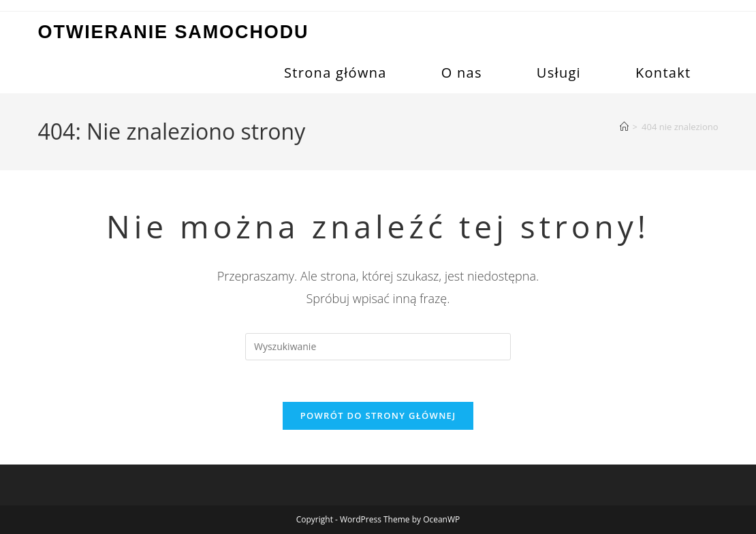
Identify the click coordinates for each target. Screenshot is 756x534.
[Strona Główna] (624, 127)
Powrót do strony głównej (378, 415)
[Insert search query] (378, 347)
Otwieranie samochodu (174, 32)
